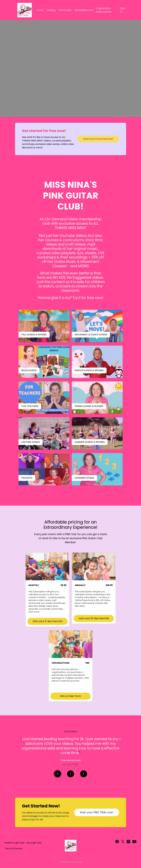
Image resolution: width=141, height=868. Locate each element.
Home (40, 10)
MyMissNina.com (84, 10)
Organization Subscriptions (104, 10)
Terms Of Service (13, 849)
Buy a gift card (34, 843)
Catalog (51, 10)
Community (65, 10)
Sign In (123, 10)
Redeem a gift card (14, 843)
